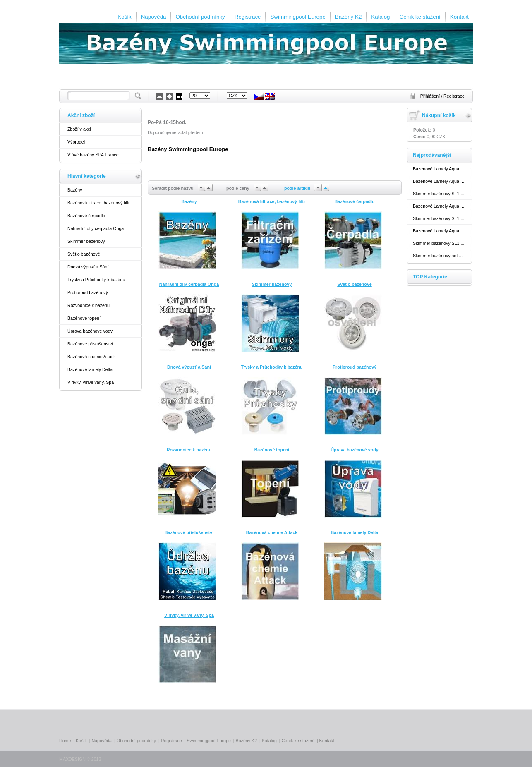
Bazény (75, 190)
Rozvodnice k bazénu (89, 305)
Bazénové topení (84, 318)
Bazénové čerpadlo (86, 216)
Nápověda (154, 17)
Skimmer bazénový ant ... (438, 256)
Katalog (380, 17)
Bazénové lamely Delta (90, 369)
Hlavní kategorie (87, 176)
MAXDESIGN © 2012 (80, 759)
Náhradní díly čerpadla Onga (96, 228)
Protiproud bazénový (88, 292)
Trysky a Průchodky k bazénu (96, 280)
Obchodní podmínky (200, 17)
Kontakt (459, 17)
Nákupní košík (439, 115)
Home (65, 741)
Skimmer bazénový (86, 241)
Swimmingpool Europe (298, 17)
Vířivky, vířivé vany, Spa (91, 382)
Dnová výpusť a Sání (88, 267)
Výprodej (76, 142)
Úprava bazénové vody (90, 331)
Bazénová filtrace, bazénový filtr (98, 203)
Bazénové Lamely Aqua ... (439, 169)
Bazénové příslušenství (90, 344)
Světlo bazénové (84, 254)
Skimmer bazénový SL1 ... (439, 194)
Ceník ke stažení (420, 17)
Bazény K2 (348, 17)
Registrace (248, 17)
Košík (124, 17)
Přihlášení (431, 96)
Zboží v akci (79, 129)
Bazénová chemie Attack (92, 357)
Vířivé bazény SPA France (93, 155)
